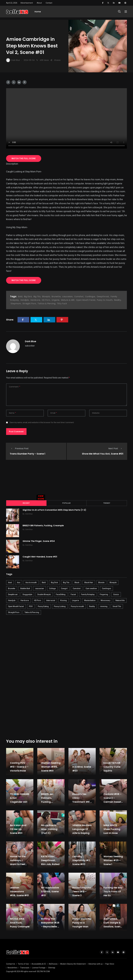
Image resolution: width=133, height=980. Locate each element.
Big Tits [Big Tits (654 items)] (66, 582)
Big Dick (28, 297)
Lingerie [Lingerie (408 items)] (75, 600)
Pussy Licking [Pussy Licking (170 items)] (60, 606)
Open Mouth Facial (86, 300)
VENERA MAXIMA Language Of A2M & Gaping (82, 829)
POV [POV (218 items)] (31, 606)
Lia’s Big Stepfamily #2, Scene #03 (81, 860)
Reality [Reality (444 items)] (92, 606)
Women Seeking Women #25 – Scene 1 (113, 860)
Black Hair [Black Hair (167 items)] (89, 582)
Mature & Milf (68, 300)
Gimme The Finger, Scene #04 (39, 541)
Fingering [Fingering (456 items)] (104, 594)
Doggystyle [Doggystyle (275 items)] (27, 594)
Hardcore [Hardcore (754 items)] (25, 600)
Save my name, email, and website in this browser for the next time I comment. (42, 422)
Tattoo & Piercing (46, 304)
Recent (26, 503)
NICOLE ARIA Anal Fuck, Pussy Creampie (20, 923)
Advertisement (27, 3)
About (39, 3)
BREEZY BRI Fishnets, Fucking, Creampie (44, 525)
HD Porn (46, 300)
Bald (20, 297)
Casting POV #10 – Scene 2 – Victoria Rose (19, 767)
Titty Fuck (62, 304)
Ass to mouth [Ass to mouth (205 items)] (31, 582)
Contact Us (11, 964)
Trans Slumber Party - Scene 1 (27, 454)
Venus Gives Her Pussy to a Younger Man (82, 923)
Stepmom (16, 304)
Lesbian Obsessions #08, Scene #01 (19, 891)
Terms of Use (23, 964)
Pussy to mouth (105, 300)
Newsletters (12, 968)
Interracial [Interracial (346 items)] (51, 600)
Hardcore (35, 300)
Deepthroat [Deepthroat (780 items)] (13, 594)
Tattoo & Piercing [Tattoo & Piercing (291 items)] (32, 612)
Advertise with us (96, 964)
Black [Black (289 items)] (77, 582)
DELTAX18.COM (43, 971)
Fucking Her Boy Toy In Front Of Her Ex (113, 891)
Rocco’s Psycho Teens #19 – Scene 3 (82, 891)
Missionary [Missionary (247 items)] (105, 600)
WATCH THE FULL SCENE (24, 158)
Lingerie (55, 300)
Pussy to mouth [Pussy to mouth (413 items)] (77, 606)
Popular (66, 503)
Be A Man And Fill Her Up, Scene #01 (18, 829)
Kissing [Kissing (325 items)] (64, 600)
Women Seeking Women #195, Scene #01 (51, 767)
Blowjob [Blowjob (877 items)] (113, 582)
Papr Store (110, 964)
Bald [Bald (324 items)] (44, 582)
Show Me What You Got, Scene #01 (103, 454)
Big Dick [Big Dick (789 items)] (54, 582)
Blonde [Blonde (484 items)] (101, 582)
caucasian (67, 297)
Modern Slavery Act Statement (73, 964)
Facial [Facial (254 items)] (73, 594)
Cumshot (79, 297)
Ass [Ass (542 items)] (19, 582)
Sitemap (52, 968)
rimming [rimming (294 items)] (104, 606)
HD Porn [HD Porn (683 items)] (38, 600)
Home (38, 13)
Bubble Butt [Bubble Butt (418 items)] (25, 588)
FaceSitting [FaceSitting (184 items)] (61, 594)
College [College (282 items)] (52, 588)
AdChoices (53, 964)
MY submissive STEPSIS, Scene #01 (50, 891)
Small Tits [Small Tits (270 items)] (117, 606)
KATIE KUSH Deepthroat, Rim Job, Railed (50, 860)
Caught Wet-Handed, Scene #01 (40, 556)
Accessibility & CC (39, 964)
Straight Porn (29, 304)
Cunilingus (90, 297)
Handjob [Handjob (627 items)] (12, 600)
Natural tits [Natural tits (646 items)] (120, 600)
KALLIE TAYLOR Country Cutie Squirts (112, 767)
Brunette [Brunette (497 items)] (12, 588)
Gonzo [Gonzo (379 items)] (116, 594)
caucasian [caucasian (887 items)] (39, 588)
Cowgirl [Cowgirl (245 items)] (64, 588)
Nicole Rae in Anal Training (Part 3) (49, 829)
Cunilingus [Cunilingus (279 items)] (107, 588)
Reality (117, 300)
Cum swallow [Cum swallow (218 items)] (91, 588)
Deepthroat (103, 297)
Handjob (25, 300)
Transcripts (25, 968)
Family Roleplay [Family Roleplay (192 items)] (88, 594)
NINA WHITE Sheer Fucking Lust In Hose (112, 829)
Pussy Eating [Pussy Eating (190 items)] (43, 606)
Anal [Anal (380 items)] (10, 582)
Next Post (116, 448)
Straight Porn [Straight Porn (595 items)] (14, 612)
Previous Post (19, 448)
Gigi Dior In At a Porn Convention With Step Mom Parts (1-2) (55, 510)
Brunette (56, 297)
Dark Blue (31, 341)
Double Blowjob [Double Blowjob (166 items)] (44, 594)
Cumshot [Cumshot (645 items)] (77, 588)
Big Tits (37, 297)
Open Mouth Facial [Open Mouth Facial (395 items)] (16, 606)
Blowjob (46, 297)
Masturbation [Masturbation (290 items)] (90, 600)
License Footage (39, 968)
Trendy (107, 503)
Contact (49, 3)
